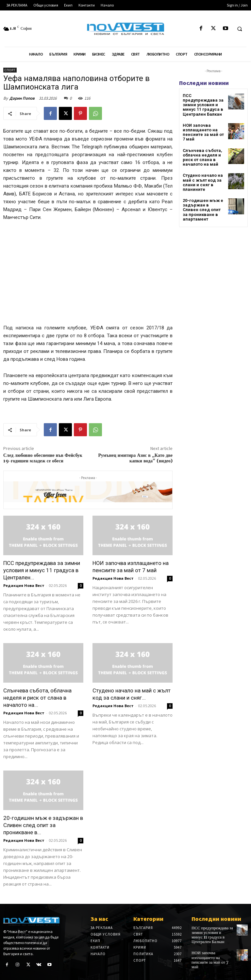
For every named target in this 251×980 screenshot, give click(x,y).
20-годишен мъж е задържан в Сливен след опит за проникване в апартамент (202, 201)
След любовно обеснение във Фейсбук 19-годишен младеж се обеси (43, 458)
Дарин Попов (22, 98)
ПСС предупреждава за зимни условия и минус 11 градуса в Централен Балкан (203, 102)
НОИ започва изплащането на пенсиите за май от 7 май (203, 126)
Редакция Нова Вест (24, 585)
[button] (240, 29)
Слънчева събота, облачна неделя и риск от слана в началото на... (37, 698)
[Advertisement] (88, 275)
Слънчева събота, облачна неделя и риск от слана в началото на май (201, 150)
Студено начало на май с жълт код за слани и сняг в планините (201, 174)
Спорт (10, 70)
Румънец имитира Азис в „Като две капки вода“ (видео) (135, 458)
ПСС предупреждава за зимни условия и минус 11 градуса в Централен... (42, 570)
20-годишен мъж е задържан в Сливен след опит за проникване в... (43, 825)
